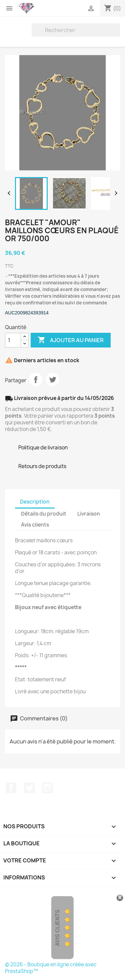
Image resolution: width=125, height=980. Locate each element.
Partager (36, 380)
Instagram (48, 788)
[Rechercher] (76, 30)
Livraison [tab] (89, 514)
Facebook (11, 788)
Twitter (29, 788)
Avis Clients (57, 928)
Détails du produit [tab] (44, 514)
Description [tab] (35, 502)
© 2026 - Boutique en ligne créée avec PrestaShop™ (51, 968)
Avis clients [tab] (35, 525)
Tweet (53, 380)
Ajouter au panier (71, 340)
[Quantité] (13, 340)
